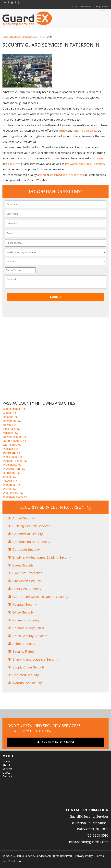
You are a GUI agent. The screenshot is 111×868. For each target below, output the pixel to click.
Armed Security (24, 518)
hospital (99, 164)
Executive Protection (27, 573)
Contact (7, 776)
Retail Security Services (30, 636)
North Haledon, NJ (14, 441)
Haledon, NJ (11, 417)
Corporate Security (26, 550)
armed (63, 131)
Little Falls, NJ (12, 429)
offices (55, 158)
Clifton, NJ (9, 413)
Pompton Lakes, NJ (15, 461)
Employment (102, 7)
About (6, 765)
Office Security (23, 612)
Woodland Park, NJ (15, 497)
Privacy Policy (84, 856)
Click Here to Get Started (55, 742)
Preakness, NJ (12, 465)
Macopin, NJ (11, 433)
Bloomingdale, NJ (14, 409)
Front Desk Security (27, 589)
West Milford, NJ (13, 493)
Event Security (23, 565)
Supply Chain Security (29, 667)
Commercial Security (27, 534)
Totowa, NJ (10, 481)
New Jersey (16, 37)
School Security (24, 644)
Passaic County (31, 37)
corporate (97, 158)
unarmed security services (67, 175)
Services (7, 769)
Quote (6, 773)
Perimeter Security (26, 620)
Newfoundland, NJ (14, 437)
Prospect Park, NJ (14, 469)
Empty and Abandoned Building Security (42, 557)
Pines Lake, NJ (12, 457)
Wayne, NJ (10, 489)
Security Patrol (23, 652)
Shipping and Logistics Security (35, 659)
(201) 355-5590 (82, 7)
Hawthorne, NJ (12, 421)
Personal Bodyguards (28, 628)
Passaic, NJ (10, 449)
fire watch (71, 164)
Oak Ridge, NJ (12, 445)
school (24, 158)
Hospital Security (25, 604)
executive (14, 164)
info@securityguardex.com (88, 842)
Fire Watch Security (27, 581)
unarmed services (85, 131)
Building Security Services (31, 526)
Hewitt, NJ (9, 425)
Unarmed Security (25, 675)
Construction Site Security (31, 542)
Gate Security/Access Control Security (40, 597)
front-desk (86, 164)
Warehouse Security (27, 683)
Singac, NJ (10, 477)
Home (5, 37)
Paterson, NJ (12, 453)
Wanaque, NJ (11, 485)
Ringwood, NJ (12, 473)
